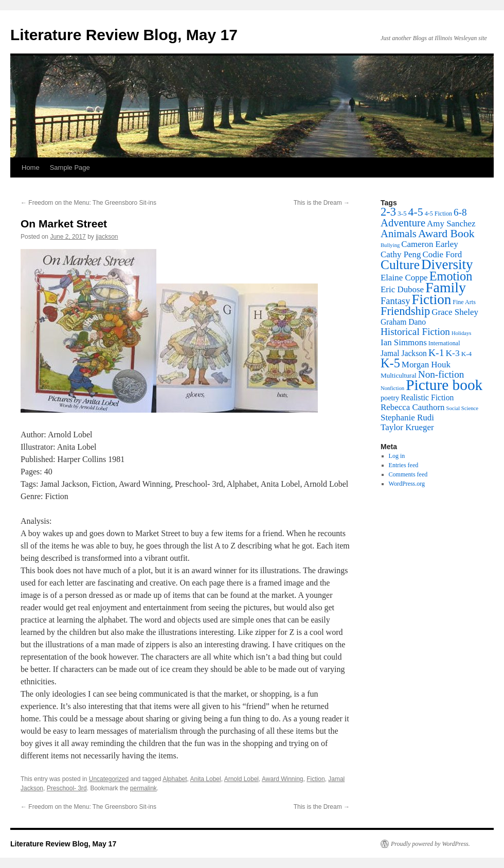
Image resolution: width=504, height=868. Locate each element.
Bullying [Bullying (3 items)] (390, 245)
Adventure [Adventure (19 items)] (403, 223)
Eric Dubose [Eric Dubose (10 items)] (402, 289)
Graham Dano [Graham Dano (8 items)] (403, 322)
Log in (397, 456)
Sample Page (70, 167)
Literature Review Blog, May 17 (124, 35)
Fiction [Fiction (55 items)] (432, 299)
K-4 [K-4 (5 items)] (467, 354)
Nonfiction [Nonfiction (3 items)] (392, 388)
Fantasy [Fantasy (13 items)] (395, 301)
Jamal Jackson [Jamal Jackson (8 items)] (404, 353)
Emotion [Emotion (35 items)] (451, 276)
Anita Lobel (206, 779)
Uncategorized (109, 779)
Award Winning (282, 779)
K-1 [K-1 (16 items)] (436, 352)
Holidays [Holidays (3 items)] (461, 333)
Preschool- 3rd (67, 788)
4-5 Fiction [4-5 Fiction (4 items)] (438, 214)
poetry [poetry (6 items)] (390, 398)
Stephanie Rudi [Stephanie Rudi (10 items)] (407, 418)
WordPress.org (407, 484)
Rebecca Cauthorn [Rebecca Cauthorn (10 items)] (413, 407)
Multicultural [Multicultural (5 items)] (399, 375)
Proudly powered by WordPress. (430, 844)
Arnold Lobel (241, 779)
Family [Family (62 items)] (446, 287)
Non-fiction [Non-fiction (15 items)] (441, 374)
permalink (143, 788)
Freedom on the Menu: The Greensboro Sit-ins (88, 203)
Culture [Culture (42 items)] (400, 264)
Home (31, 167)
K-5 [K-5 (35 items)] (390, 363)
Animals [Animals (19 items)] (399, 234)
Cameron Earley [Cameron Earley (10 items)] (429, 244)
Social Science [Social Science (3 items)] (462, 408)
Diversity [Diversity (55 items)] (447, 264)
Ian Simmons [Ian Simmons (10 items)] (404, 342)
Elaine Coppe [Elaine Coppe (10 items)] (404, 278)
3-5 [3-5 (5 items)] (402, 213)
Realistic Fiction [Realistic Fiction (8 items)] (427, 397)
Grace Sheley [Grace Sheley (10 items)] (455, 312)
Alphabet (175, 779)
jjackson (107, 237)
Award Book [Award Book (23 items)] (446, 234)
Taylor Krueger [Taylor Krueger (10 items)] (407, 427)
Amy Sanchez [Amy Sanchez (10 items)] (451, 224)
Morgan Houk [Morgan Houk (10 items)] (426, 365)
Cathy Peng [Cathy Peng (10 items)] (401, 254)
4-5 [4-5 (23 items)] (416, 212)
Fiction (316, 779)
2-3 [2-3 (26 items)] (388, 212)
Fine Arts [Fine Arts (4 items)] (464, 302)
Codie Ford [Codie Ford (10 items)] (443, 254)
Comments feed (408, 474)
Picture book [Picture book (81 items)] (444, 385)
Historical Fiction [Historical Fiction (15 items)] (415, 332)
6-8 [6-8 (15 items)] (460, 212)
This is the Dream (322, 203)
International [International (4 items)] (444, 343)
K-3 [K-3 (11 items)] (452, 353)
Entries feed (404, 465)
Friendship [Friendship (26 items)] (405, 311)
